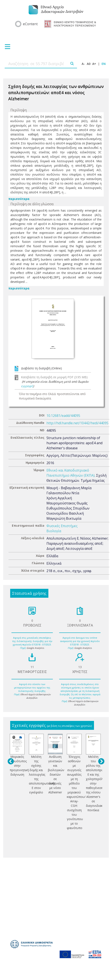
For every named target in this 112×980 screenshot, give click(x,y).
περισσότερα (19, 199)
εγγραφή (27, 386)
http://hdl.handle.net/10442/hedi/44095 (77, 423)
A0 (89, 64)
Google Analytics (35, 648)
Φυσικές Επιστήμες (62, 526)
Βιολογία (54, 531)
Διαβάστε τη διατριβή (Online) (41, 368)
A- (83, 64)
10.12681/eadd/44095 (63, 416)
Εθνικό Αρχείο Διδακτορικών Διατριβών (36, 696)
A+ (94, 64)
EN (104, 64)
